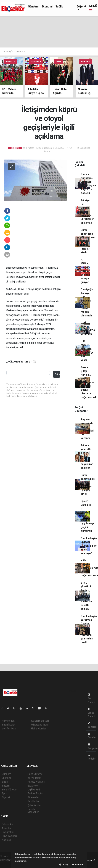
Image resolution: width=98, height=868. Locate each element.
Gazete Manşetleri (33, 811)
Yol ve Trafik (34, 778)
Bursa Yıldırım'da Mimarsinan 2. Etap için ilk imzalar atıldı (88, 241)
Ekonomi (47, 6)
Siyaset (6, 797)
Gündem (33, 6)
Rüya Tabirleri (9, 836)
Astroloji (6, 840)
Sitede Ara (8, 824)
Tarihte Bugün (35, 793)
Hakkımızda (8, 721)
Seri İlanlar (33, 801)
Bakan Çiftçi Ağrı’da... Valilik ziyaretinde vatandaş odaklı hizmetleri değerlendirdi (89, 382)
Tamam (77, 865)
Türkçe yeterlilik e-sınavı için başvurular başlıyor (87, 457)
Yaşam (6, 786)
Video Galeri (91, 713)
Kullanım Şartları (40, 721)
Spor (4, 793)
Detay (64, 865)
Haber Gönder (39, 729)
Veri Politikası (9, 729)
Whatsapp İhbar (40, 725)
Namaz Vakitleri (36, 782)
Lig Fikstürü (34, 790)
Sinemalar (33, 797)
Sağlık (59, 6)
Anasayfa (8, 51)
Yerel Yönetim (10, 790)
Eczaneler (33, 786)
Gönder (57, 374)
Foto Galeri (91, 698)
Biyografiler (8, 832)
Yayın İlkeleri (9, 725)
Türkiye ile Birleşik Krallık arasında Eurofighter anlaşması (87, 211)
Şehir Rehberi (35, 805)
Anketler (6, 828)
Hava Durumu (35, 774)
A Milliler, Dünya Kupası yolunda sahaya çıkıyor (85, 271)
